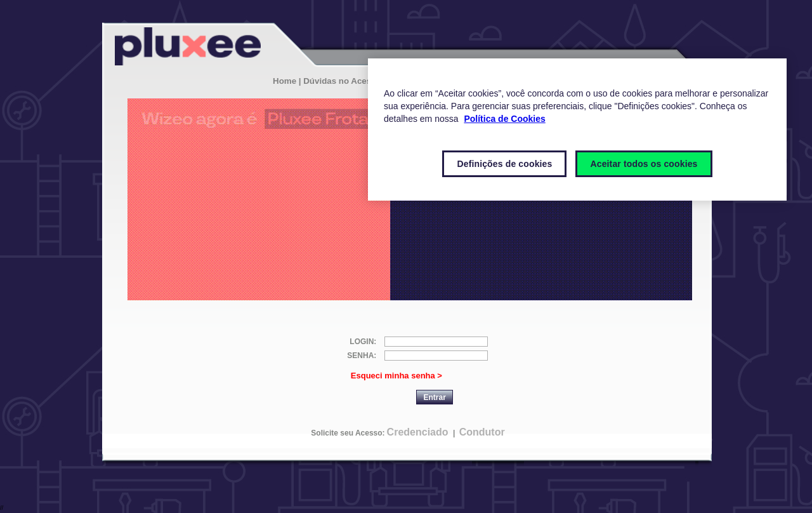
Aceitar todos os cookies (644, 164)
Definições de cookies (504, 164)
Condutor (482, 432)
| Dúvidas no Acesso (340, 81)
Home (285, 81)
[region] (577, 130)
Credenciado (418, 432)
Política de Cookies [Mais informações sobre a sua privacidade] (504, 119)
